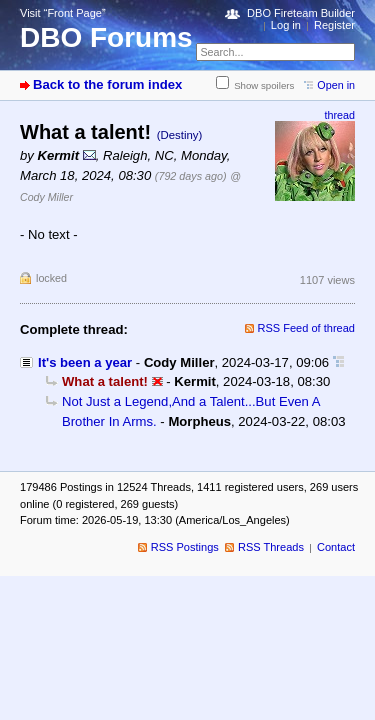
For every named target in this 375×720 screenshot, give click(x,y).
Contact (336, 547)
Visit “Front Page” (63, 13)
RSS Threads (271, 547)
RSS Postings (185, 547)
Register (334, 25)
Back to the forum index (107, 84)
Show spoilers (264, 85)
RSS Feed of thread (307, 328)
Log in (286, 25)
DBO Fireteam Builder (301, 13)
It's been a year (85, 362)
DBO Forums (106, 37)
